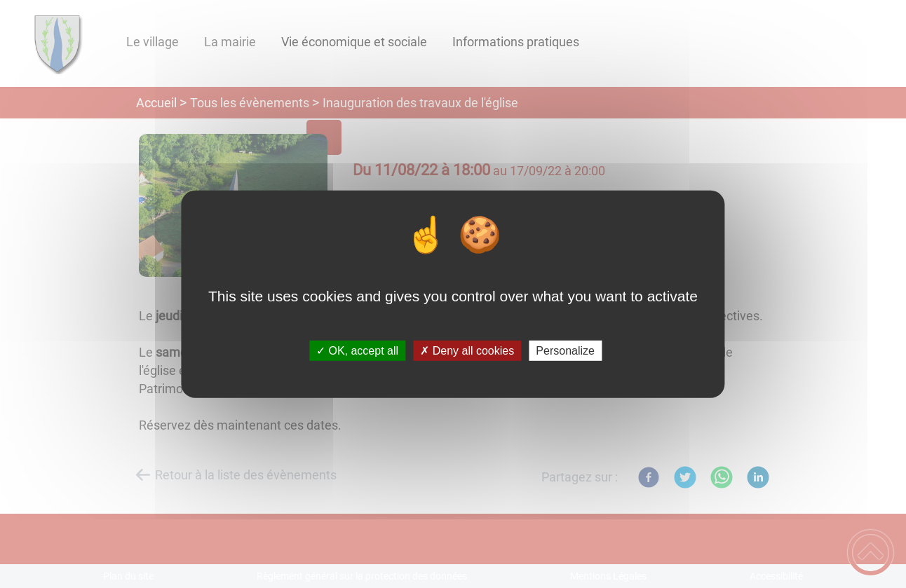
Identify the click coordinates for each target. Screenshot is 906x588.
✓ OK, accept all (357, 351)
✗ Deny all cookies (467, 351)
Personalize (565, 351)
